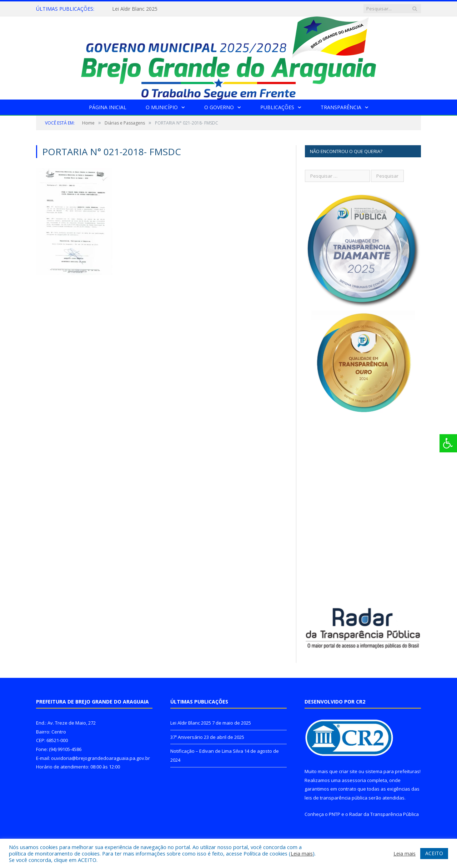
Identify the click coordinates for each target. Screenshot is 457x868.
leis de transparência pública (336, 798)
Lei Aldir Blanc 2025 (135, 9)
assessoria (354, 780)
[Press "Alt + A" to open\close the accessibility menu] (448, 443)
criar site (348, 771)
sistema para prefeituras (392, 771)
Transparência (341, 107)
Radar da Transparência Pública (384, 814)
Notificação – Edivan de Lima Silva (207, 751)
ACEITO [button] (434, 853)
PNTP (335, 814)
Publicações (277, 107)
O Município (162, 107)
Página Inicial (108, 107)
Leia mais (302, 853)
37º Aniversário (187, 737)
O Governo (219, 107)
